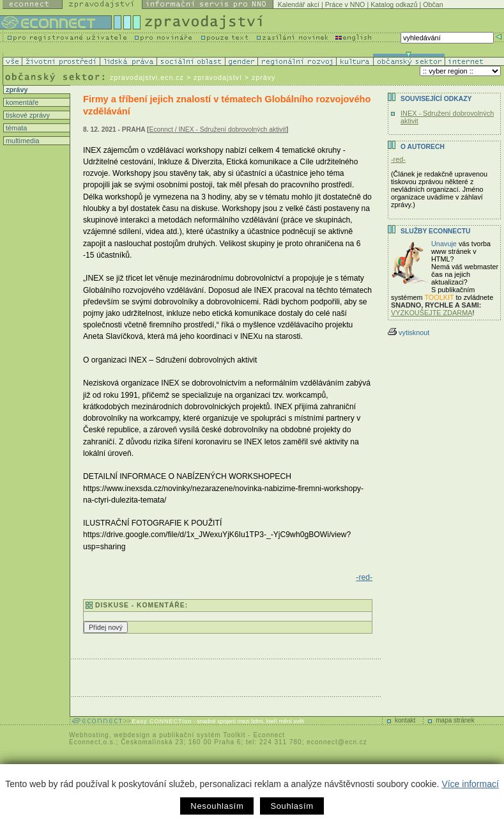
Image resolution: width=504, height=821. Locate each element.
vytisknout (409, 332)
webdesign (132, 735)
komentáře (21, 102)
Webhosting (89, 735)
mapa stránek (455, 720)
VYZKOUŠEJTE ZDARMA (432, 313)
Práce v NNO (345, 4)
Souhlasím (292, 806)
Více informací (470, 784)
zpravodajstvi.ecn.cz (147, 77)
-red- (364, 577)
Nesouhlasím (217, 806)
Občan (433, 4)
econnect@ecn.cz (337, 742)
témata (15, 128)
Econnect (269, 735)
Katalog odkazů (394, 4)
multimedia (22, 141)
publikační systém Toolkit (202, 735)
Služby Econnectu (435, 231)
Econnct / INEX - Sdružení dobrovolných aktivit (218, 129)
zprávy (16, 90)
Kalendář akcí (299, 4)
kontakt (405, 720)
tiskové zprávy (27, 115)
